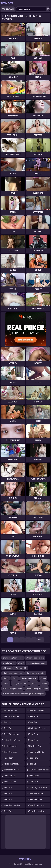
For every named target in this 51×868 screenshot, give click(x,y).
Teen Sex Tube (35, 799)
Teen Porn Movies (11, 716)
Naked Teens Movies (13, 764)
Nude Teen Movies (12, 805)
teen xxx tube (10, 782)
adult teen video (30, 678)
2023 (35, 683)
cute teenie (10, 663)
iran (7, 678)
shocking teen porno (14, 658)
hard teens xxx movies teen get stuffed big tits (25, 694)
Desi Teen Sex (10, 776)
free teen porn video (14, 689)
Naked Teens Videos (12, 740)
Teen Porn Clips (10, 752)
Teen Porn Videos (37, 805)
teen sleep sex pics (36, 658)
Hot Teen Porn (35, 746)
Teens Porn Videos (12, 770)
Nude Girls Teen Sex (38, 728)
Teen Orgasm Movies (38, 787)
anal (22, 663)
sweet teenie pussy (38, 663)
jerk (44, 678)
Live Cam (10, 9)
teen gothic (22, 668)
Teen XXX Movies (37, 710)
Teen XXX (8, 728)
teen (7, 683)
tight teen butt (21, 683)
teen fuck (34, 740)
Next (41, 640)
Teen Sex (8, 722)
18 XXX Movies (10, 710)
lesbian (8, 668)
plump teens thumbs (14, 673)
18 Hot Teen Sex (11, 746)
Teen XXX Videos (11, 734)
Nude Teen (8, 758)
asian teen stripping (37, 673)
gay (16, 678)
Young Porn (34, 776)
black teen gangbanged (38, 689)
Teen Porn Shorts (36, 752)
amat (45, 683)
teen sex (33, 722)
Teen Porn (8, 787)
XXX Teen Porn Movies (39, 770)
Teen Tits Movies (36, 811)
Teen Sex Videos (36, 793)
